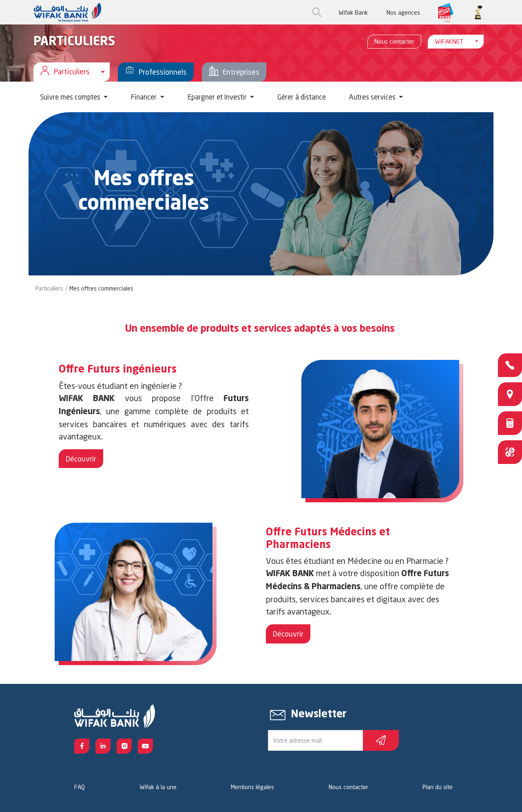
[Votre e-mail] (315, 740)
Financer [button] (145, 97)
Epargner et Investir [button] (218, 97)
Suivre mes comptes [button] (71, 97)
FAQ (80, 787)
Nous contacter (394, 41)
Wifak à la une (158, 787)
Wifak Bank (353, 12)
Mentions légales (252, 787)
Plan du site (438, 787)
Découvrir (81, 459)
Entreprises (234, 72)
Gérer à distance (302, 97)
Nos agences (403, 12)
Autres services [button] (373, 97)
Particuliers (49, 288)
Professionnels (156, 72)
